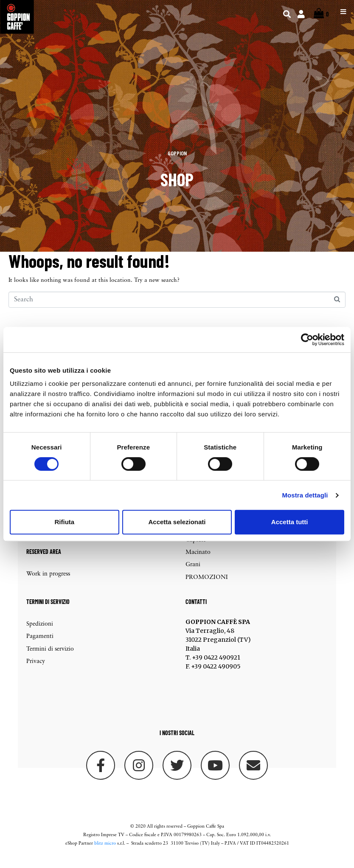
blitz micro (105, 853)
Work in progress (48, 583)
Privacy (36, 670)
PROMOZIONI (207, 586)
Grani (193, 574)
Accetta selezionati (177, 522)
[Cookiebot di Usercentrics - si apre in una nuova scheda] (307, 340)
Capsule (196, 549)
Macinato (198, 561)
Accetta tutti (290, 522)
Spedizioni (40, 633)
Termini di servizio (50, 658)
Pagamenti (40, 646)
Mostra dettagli (305, 495)
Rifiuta (64, 522)
